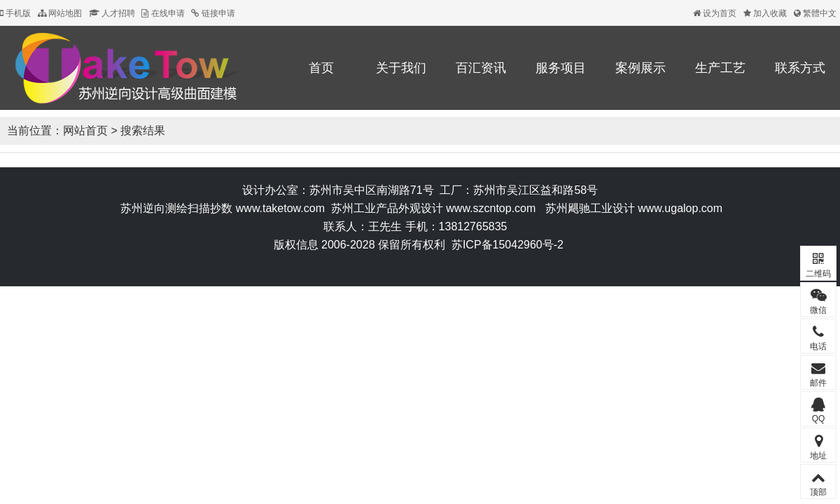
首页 (321, 68)
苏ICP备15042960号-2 (507, 245)
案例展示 (640, 68)
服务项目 (561, 68)
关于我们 (401, 68)
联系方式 (800, 68)
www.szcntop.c (483, 208)
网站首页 (85, 131)
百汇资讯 (481, 68)
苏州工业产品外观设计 (387, 208)
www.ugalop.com (680, 208)
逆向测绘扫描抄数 (188, 208)
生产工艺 (720, 68)
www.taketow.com (280, 208)
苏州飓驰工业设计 (590, 208)
